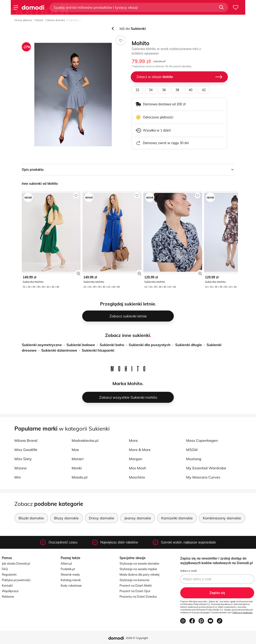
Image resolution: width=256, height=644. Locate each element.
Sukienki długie (189, 345)
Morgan (136, 459)
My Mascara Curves (203, 477)
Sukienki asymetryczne (42, 345)
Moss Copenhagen (202, 440)
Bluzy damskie (66, 518)
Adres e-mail (188, 571)
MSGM (192, 450)
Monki (77, 468)
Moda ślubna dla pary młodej (139, 574)
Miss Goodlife (26, 450)
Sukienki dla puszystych (150, 345)
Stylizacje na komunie (134, 580)
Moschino (137, 477)
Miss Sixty (23, 459)
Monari (78, 459)
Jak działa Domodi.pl (16, 563)
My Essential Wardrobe (206, 468)
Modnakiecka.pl (85, 440)
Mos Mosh (138, 468)
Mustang (194, 459)
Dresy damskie (102, 518)
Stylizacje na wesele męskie (138, 569)
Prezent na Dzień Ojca (135, 591)
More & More (140, 450)
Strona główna (23, 20)
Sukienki (73, 20)
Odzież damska (56, 20)
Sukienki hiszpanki (98, 350)
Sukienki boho (112, 345)
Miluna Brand (26, 440)
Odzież (39, 20)
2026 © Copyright (137, 638)
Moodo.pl (80, 477)
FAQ (5, 569)
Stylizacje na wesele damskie (139, 563)
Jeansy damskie (138, 518)
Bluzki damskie (31, 518)
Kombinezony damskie (222, 518)
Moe (75, 450)
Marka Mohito (127, 383)
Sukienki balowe (81, 345)
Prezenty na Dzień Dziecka (138, 596)
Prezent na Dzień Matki (136, 585)
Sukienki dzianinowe (59, 350)
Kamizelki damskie (177, 518)
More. (134, 440)
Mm (18, 477)
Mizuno (20, 468)
